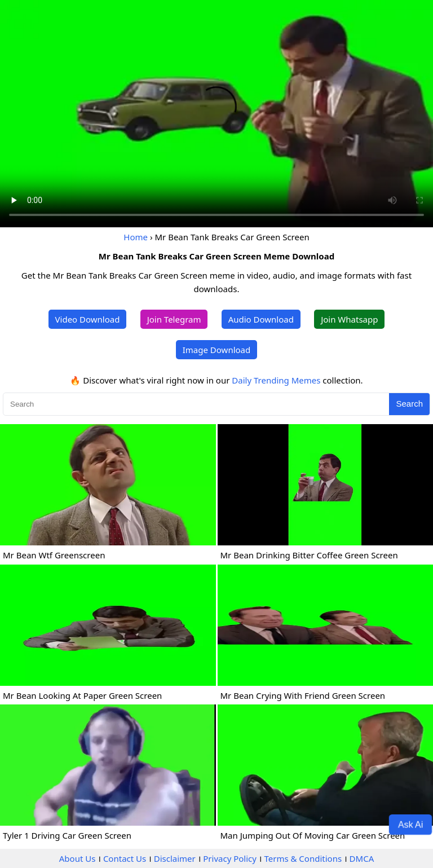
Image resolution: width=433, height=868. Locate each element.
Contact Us (125, 858)
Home (136, 237)
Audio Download (261, 319)
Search (409, 404)
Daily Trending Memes (276, 380)
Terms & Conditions (303, 858)
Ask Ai (411, 824)
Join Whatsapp (349, 319)
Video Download (88, 319)
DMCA (362, 858)
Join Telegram (174, 319)
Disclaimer (175, 858)
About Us (78, 858)
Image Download (216, 350)
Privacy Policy (230, 858)
